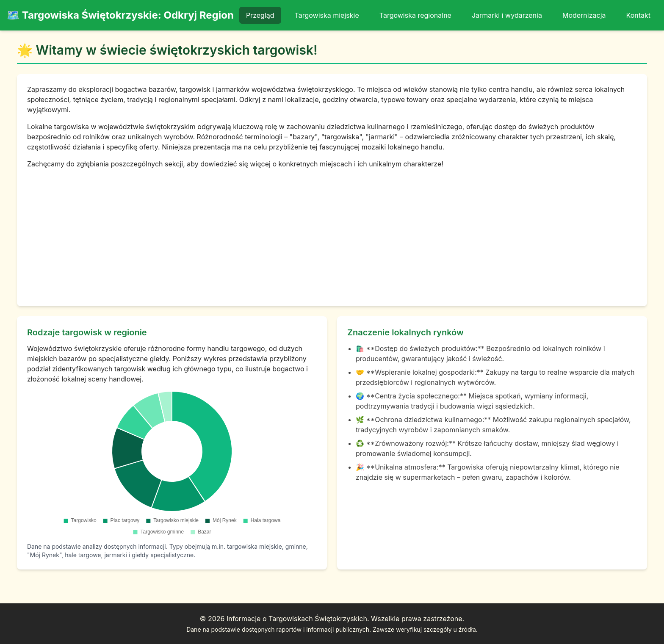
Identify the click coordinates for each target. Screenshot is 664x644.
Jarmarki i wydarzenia (507, 15)
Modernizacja (584, 15)
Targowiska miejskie (327, 15)
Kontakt (638, 15)
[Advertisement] (332, 232)
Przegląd (260, 15)
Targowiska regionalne (415, 15)
